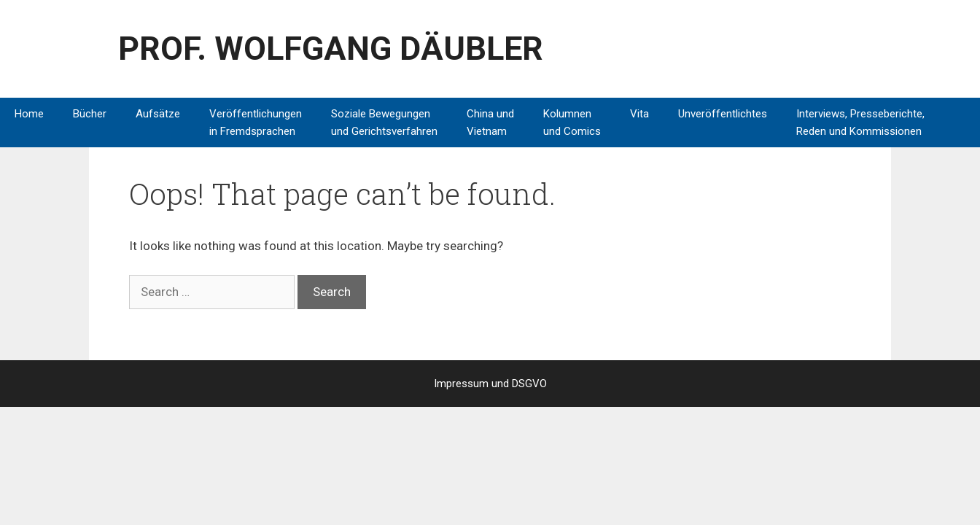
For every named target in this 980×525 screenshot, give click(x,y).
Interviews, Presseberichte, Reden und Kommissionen (860, 122)
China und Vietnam (490, 122)
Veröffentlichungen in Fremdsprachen (256, 122)
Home (29, 114)
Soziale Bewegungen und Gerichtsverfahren (384, 122)
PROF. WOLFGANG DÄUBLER (331, 48)
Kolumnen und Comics (572, 122)
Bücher (90, 114)
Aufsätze (158, 114)
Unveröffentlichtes (723, 114)
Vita (639, 114)
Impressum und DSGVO (490, 384)
